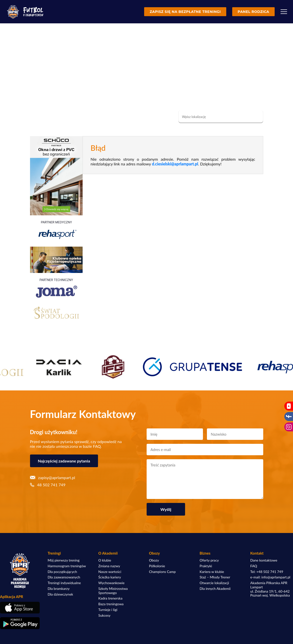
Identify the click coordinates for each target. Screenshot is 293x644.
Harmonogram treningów (67, 566)
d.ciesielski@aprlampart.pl (175, 164)
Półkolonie (157, 566)
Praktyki (206, 566)
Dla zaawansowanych (64, 577)
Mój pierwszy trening (64, 560)
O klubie (105, 560)
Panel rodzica (253, 12)
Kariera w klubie (212, 572)
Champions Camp (162, 572)
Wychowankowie (111, 583)
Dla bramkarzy (59, 589)
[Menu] (284, 12)
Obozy (154, 560)
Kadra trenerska (110, 598)
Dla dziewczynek (60, 594)
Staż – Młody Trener (215, 577)
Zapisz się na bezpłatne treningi (185, 12)
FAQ (254, 566)
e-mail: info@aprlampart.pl (270, 577)
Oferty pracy (209, 560)
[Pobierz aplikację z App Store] (20, 608)
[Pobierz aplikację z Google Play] (20, 623)
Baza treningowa (111, 604)
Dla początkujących (62, 572)
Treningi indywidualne (64, 583)
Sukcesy (104, 615)
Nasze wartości (110, 572)
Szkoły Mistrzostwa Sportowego (113, 591)
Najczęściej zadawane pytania (64, 461)
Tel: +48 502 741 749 (267, 572)
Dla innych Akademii (215, 589)
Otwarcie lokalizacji (214, 583)
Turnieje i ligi (108, 610)
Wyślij (166, 509)
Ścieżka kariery (110, 577)
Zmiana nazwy (109, 566)
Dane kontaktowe (264, 560)
